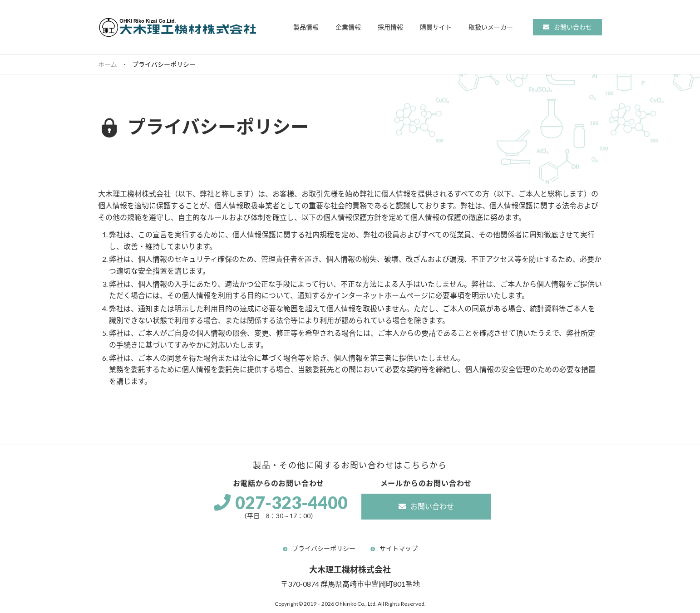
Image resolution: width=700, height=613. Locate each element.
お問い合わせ (573, 27)
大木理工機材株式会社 (177, 27)
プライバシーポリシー (324, 548)
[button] (306, 27)
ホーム (108, 64)
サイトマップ (399, 548)
